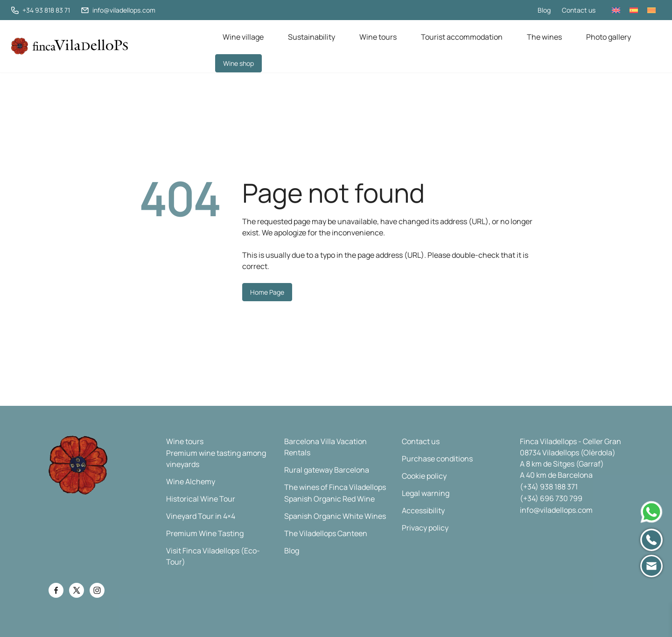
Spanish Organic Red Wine (329, 499)
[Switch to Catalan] (651, 10)
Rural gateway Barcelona (327, 470)
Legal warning (426, 493)
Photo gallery (609, 37)
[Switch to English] (616, 10)
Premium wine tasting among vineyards (216, 459)
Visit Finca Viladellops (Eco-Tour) (213, 556)
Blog (544, 10)
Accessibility (423, 510)
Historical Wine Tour (201, 499)
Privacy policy (425, 528)
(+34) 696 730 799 (551, 498)
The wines (544, 37)
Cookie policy (424, 476)
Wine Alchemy (191, 481)
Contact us (579, 10)
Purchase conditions (437, 459)
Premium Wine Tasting (205, 533)
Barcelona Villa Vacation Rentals (325, 447)
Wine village (243, 37)
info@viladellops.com (556, 510)
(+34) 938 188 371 (549, 487)
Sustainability (311, 37)
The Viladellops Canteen (326, 533)
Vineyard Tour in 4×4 (201, 516)
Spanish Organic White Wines (335, 516)
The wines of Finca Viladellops (335, 487)
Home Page (267, 292)
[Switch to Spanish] (634, 10)
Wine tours (378, 37)
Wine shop (238, 63)
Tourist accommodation (462, 37)
